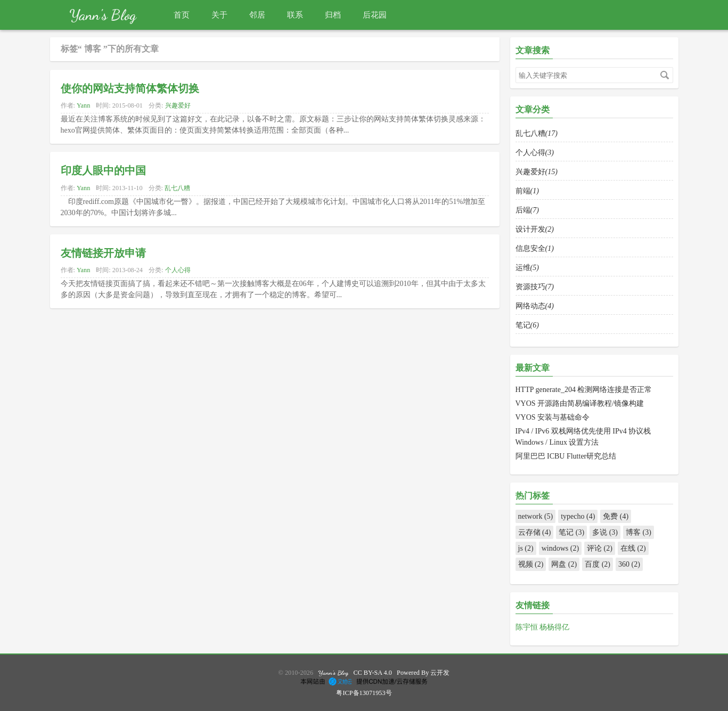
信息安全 (535, 248)
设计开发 (535, 229)
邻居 (257, 15)
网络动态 (535, 306)
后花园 (375, 15)
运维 (527, 268)
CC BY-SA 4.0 (373, 673)
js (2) (526, 548)
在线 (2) (633, 548)
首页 (182, 15)
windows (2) (560, 548)
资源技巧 (535, 287)
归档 (333, 15)
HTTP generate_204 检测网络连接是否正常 (584, 390)
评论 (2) (600, 548)
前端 (527, 191)
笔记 (527, 325)
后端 (527, 210)
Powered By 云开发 (423, 673)
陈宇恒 (528, 627)
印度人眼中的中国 (103, 169)
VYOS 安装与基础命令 (553, 417)
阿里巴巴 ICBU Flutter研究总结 (566, 456)
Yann (83, 105)
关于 (219, 15)
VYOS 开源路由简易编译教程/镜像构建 (580, 403)
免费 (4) (616, 516)
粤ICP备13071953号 (364, 693)
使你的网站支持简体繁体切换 (130, 87)
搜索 (665, 75)
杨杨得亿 (554, 627)
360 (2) (629, 564)
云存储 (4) (535, 532)
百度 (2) (598, 564)
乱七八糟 (177, 188)
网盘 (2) (564, 564)
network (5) (536, 516)
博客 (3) (639, 532)
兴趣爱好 (178, 105)
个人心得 (178, 270)
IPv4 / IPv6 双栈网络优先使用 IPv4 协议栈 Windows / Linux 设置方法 (583, 437)
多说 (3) (605, 532)
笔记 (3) (571, 532)
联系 (295, 15)
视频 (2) (531, 564)
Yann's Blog (103, 15)
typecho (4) (578, 516)
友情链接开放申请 (103, 252)
